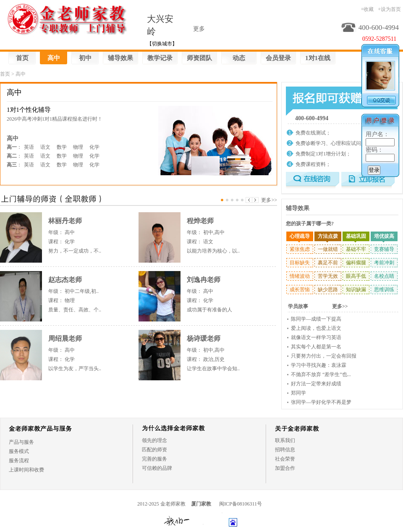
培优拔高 (384, 236)
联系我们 (285, 440)
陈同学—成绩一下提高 (316, 319)
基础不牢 (356, 249)
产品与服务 (21, 442)
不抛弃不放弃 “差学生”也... (321, 374)
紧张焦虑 (300, 249)
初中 (85, 58)
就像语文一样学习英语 (316, 337)
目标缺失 (300, 263)
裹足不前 (328, 263)
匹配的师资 (154, 450)
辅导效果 (120, 58)
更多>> (269, 200)
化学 (94, 147)
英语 (29, 147)
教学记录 (160, 58)
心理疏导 (300, 236)
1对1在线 (318, 58)
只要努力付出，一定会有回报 (324, 356)
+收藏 (367, 9)
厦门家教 (201, 504)
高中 (54, 58)
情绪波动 (300, 276)
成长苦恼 (300, 290)
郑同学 (298, 393)
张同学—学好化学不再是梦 (321, 402)
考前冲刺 (384, 263)
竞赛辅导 (384, 249)
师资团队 (199, 58)
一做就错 (328, 249)
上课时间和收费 (26, 470)
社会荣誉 (285, 459)
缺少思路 (328, 290)
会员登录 (278, 58)
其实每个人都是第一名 (316, 347)
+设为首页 (389, 9)
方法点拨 (328, 236)
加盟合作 (285, 468)
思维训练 (384, 290)
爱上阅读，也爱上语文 (316, 328)
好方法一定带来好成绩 (316, 384)
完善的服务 (154, 459)
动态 (239, 58)
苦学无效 (328, 276)
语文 (45, 147)
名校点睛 (384, 276)
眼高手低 (356, 276)
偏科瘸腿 (356, 263)
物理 (78, 147)
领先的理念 (154, 440)
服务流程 (19, 461)
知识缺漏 (356, 290)
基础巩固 (356, 236)
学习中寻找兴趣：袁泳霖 (319, 365)
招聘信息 (285, 450)
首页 (22, 58)
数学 (62, 147)
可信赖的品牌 (157, 468)
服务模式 (19, 451)
